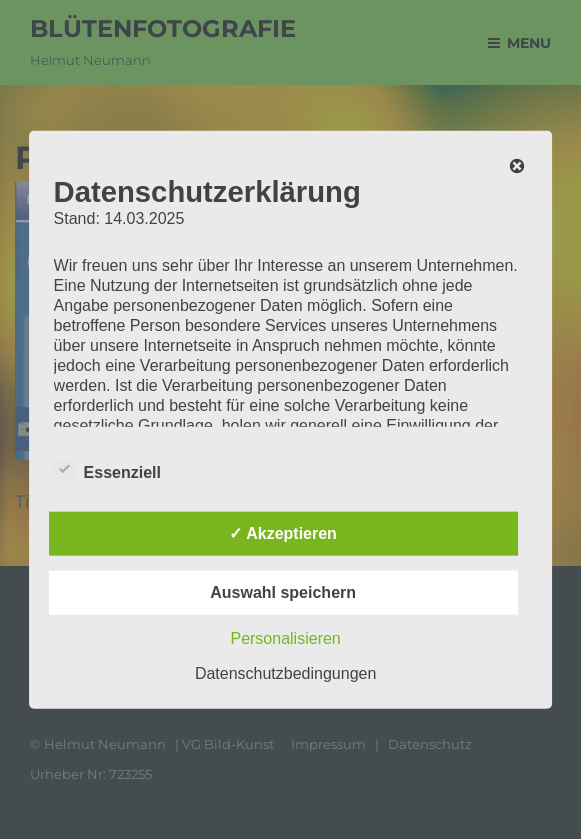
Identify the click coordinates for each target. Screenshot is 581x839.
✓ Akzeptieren (283, 533)
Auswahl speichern (283, 592)
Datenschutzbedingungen (285, 673)
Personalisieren (285, 638)
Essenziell (107, 469)
